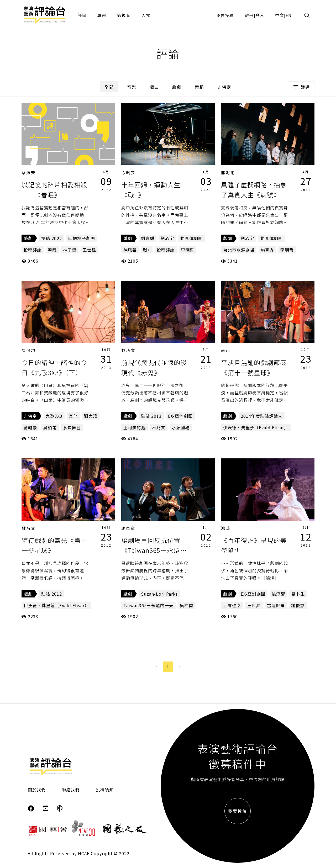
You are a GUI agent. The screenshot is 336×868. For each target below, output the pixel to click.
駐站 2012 (52, 594)
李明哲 (188, 250)
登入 (260, 15)
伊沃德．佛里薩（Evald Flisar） (56, 605)
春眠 (52, 250)
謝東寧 (128, 528)
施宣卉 (267, 250)
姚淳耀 (278, 594)
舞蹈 (199, 87)
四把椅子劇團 (82, 238)
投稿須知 (105, 790)
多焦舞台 (72, 427)
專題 (102, 15)
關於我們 (37, 790)
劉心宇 (167, 238)
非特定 (224, 87)
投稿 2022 (52, 238)
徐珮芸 (128, 173)
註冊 (249, 15)
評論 (82, 15)
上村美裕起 (135, 427)
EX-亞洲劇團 (180, 416)
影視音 (124, 15)
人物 (146, 15)
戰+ (147, 250)
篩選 (301, 87)
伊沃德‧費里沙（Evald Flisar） (256, 427)
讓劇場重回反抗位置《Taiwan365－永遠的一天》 (154, 550)
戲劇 (177, 87)
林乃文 (128, 350)
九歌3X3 (54, 416)
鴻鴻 (226, 528)
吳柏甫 (50, 427)
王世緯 (89, 250)
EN (289, 15)
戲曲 (154, 87)
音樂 (132, 87)
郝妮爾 (228, 173)
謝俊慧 (298, 605)
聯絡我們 (71, 790)
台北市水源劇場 (239, 250)
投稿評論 (33, 250)
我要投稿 (225, 15)
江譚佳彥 (232, 605)
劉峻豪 (30, 427)
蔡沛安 (29, 173)
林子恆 (70, 250)
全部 (109, 87)
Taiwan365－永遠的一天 (148, 605)
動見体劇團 (191, 238)
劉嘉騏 (148, 238)
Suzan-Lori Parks (159, 594)
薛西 (226, 350)
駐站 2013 (151, 416)
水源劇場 (181, 427)
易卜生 (298, 594)
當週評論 (276, 605)
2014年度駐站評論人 (262, 416)
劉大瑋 (91, 416)
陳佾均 (29, 350)
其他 (73, 416)
